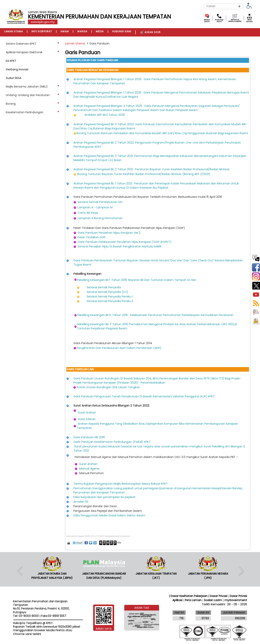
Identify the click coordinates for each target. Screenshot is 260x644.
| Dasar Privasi (218, 596)
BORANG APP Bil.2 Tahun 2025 (105, 115)
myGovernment (236, 600)
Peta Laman (249, 21)
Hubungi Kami (219, 21)
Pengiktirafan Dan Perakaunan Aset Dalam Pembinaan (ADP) (119, 348)
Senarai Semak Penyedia (104, 287)
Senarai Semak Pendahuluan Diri (100, 202)
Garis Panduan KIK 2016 (89, 437)
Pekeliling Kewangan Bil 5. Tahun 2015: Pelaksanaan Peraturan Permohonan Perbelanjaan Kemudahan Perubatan (155, 315)
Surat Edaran (87, 419)
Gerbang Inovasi (17, 69)
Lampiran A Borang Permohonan (100, 218)
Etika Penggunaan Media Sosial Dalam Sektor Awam (109, 515)
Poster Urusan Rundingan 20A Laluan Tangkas (108, 387)
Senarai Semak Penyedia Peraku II (110, 301)
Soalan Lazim (207, 21)
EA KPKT (11, 61)
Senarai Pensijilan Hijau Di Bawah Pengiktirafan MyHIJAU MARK (120, 246)
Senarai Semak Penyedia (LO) (107, 292)
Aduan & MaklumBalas (235, 20)
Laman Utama (75, 43)
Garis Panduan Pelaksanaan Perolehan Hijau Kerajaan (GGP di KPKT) (125, 242)
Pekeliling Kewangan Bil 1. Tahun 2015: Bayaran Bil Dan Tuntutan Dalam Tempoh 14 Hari (136, 280)
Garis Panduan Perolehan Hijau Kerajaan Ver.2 (109, 233)
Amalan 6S (81, 502)
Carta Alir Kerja (88, 213)
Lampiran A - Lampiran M (95, 207)
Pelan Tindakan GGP (92, 237)
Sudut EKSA (13, 78)
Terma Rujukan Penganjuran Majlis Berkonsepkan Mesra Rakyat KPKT (121, 484)
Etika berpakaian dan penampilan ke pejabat (104, 497)
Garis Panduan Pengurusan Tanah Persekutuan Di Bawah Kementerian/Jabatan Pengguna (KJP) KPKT (144, 396)
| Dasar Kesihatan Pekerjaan (189, 596)
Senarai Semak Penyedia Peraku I (110, 296)
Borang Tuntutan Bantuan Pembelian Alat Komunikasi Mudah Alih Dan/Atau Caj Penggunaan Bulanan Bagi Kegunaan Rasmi (162, 133)
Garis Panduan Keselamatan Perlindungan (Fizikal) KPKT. (112, 442)
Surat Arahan (87, 413)
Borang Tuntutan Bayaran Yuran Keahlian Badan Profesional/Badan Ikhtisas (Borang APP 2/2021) (144, 174)
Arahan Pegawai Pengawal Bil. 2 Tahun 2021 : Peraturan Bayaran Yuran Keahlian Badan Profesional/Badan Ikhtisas (151, 169)
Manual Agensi (89, 469)
